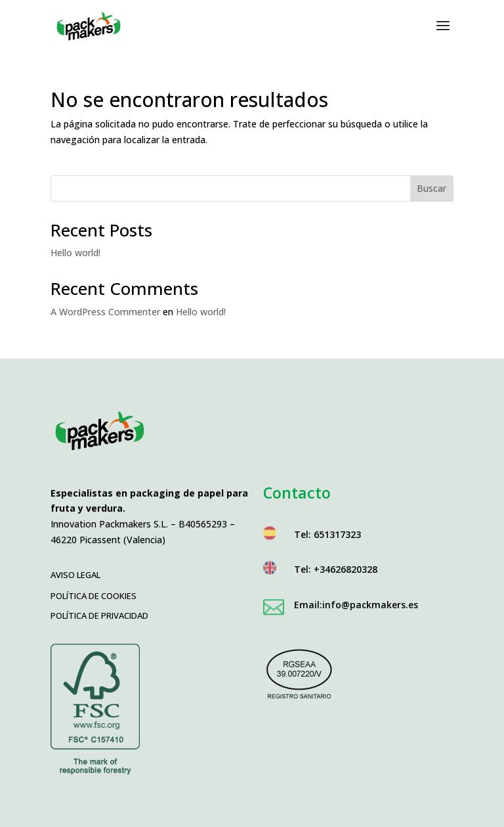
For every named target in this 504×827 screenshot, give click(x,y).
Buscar (431, 188)
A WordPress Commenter (105, 312)
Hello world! (75, 253)
